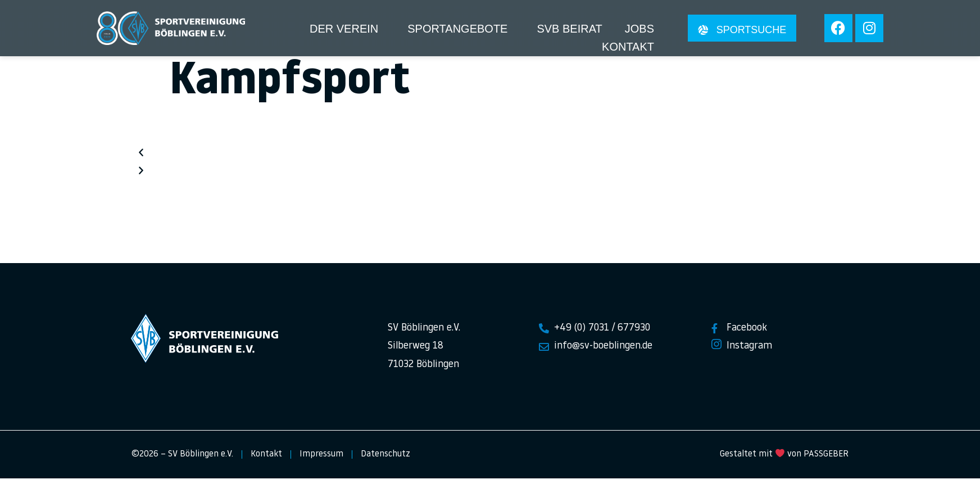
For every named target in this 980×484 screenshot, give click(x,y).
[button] (490, 160)
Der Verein (344, 29)
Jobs (639, 29)
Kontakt (628, 47)
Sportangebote (457, 29)
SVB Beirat (569, 29)
